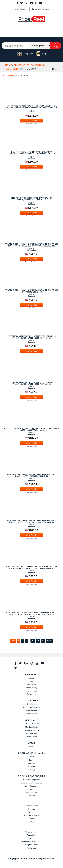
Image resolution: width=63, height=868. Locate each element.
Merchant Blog (31, 733)
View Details (32, 120)
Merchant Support (32, 730)
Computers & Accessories (31, 783)
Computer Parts (32, 806)
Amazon (31, 766)
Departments (21, 65)
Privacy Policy (32, 688)
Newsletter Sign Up (32, 710)
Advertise (31, 747)
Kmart (32, 757)
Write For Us (32, 684)
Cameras (32, 796)
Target (31, 760)
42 (43, 641)
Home (8, 65)
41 (38, 641)
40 (33, 641)
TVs (31, 789)
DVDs (32, 822)
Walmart (31, 763)
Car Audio (31, 812)
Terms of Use (31, 691)
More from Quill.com (32, 124)
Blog (41, 54)
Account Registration (32, 707)
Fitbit (32, 838)
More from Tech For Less (32, 262)
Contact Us (31, 694)
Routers (32, 809)
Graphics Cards (31, 845)
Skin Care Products (31, 815)
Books (32, 819)
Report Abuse (31, 714)
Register (38, 9)
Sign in (46, 9)
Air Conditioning (31, 832)
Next (49, 641)
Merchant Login (31, 727)
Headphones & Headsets (32, 841)
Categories (25, 54)
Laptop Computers (31, 786)
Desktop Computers (31, 780)
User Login (32, 704)
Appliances (32, 848)
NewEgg (32, 770)
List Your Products (31, 724)
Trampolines (32, 835)
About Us (31, 678)
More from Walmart (32, 308)
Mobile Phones (32, 792)
